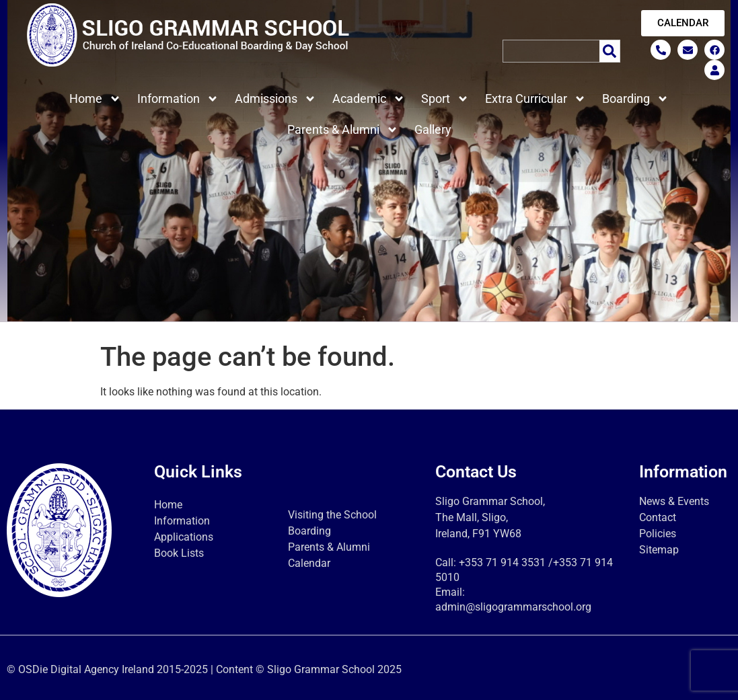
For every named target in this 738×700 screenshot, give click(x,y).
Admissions (275, 99)
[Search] (610, 51)
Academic (369, 99)
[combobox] (551, 51)
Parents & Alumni (343, 130)
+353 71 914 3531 (502, 562)
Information (178, 99)
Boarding (635, 99)
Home (95, 99)
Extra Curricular (536, 99)
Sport (445, 99)
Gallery (433, 129)
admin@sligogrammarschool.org (513, 607)
